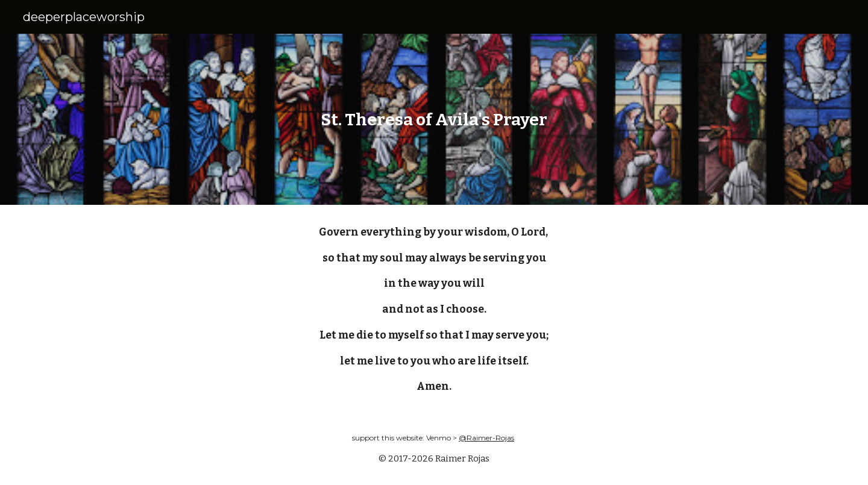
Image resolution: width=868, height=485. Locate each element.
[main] (434, 120)
